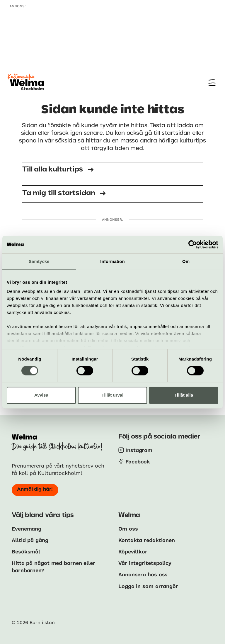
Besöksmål (26, 552)
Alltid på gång (30, 540)
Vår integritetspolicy (145, 563)
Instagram (139, 450)
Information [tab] (112, 261)
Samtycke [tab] (39, 261)
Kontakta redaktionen (147, 540)
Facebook (138, 462)
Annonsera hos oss (143, 574)
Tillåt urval (113, 395)
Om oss (128, 529)
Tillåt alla (184, 395)
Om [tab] (186, 261)
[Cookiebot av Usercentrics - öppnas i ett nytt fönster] (193, 244)
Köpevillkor (133, 552)
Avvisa (41, 395)
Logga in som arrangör (148, 586)
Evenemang (27, 529)
